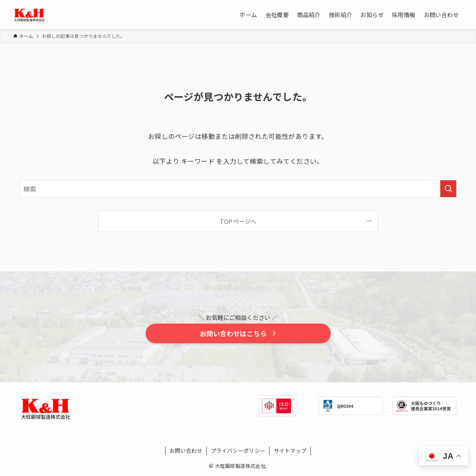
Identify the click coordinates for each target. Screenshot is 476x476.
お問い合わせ (186, 451)
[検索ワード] (238, 189)
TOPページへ (238, 221)
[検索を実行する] (448, 189)
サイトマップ (290, 451)
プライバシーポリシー (238, 451)
